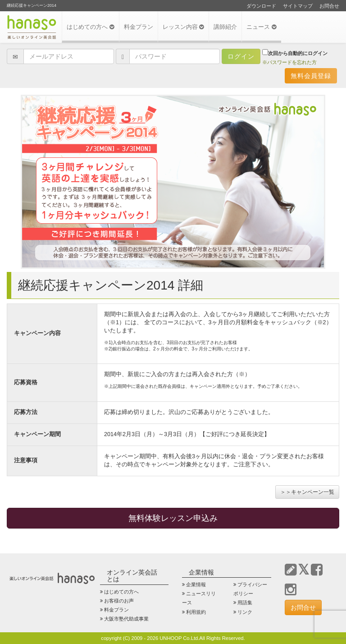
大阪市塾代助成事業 (126, 619)
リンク (245, 612)
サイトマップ (298, 6)
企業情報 (196, 584)
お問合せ (329, 6)
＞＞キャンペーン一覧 (307, 492)
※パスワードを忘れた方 (289, 62)
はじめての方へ (91, 27)
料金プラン (139, 27)
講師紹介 (225, 27)
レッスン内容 (184, 27)
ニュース (262, 27)
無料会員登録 (311, 76)
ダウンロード (261, 6)
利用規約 (196, 612)
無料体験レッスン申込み (173, 518)
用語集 (245, 603)
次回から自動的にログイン (295, 53)
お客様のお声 (119, 601)
